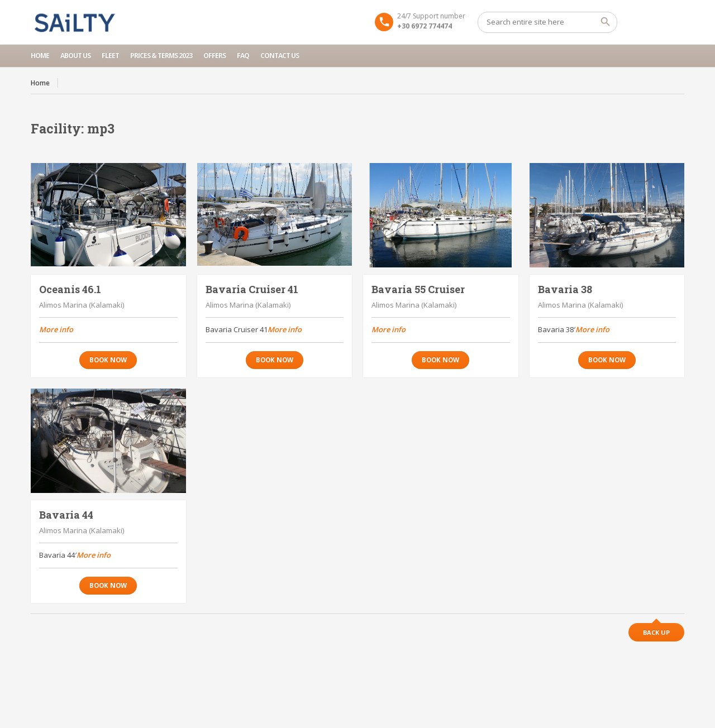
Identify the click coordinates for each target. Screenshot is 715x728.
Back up (656, 632)
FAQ (243, 56)
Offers (214, 56)
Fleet (110, 56)
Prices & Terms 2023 (161, 56)
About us (75, 56)
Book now (108, 360)
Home (40, 56)
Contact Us (280, 56)
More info (56, 329)
